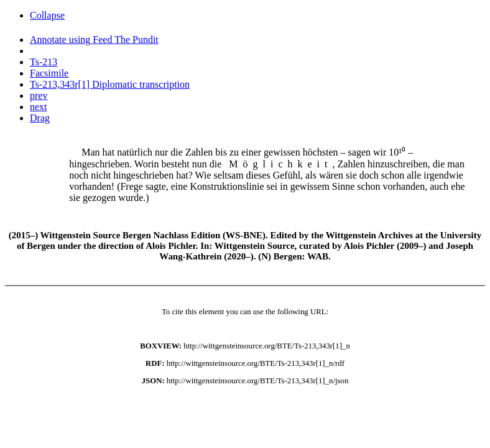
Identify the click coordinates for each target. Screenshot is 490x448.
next (39, 107)
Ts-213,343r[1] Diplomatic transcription (110, 84)
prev (39, 96)
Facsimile (49, 73)
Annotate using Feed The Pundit (94, 40)
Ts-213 (44, 62)
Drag (40, 118)
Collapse (47, 15)
